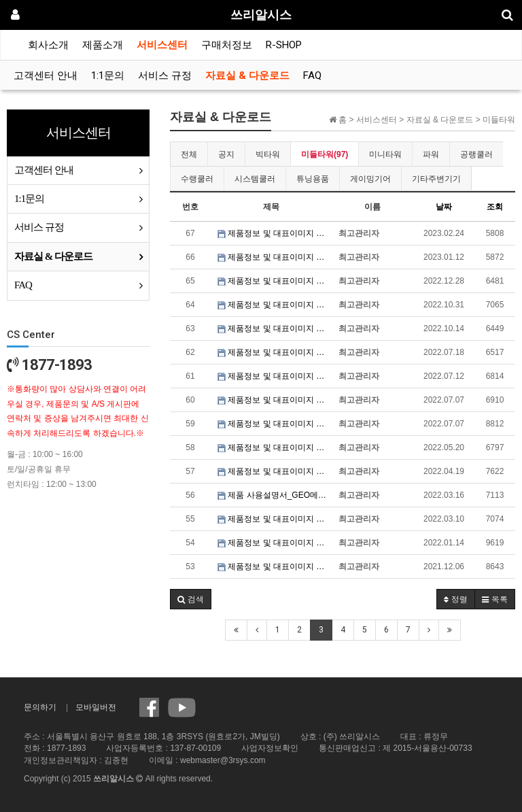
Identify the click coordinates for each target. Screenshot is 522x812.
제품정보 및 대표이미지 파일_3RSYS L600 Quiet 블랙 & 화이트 (275, 424)
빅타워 (268, 154)
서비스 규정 (165, 75)
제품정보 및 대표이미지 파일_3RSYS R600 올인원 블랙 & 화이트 (275, 447)
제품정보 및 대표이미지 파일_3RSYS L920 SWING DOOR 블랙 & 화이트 (275, 471)
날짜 (444, 207)
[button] (191, 599)
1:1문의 (108, 75)
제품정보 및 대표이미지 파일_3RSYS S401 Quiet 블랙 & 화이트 (275, 281)
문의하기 (40, 707)
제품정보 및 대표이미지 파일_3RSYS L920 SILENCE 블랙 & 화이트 (275, 566)
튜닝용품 (313, 179)
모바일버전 (96, 707)
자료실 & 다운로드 (247, 75)
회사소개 (48, 45)
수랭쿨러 (197, 179)
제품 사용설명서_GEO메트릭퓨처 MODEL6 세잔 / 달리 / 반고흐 (275, 495)
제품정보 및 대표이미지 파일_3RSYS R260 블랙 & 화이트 (275, 233)
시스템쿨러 (255, 179)
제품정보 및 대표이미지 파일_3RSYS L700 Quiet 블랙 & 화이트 (275, 400)
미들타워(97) (325, 154)
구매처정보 (227, 45)
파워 (431, 154)
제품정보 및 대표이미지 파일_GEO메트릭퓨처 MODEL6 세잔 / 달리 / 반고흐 (275, 519)
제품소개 (103, 45)
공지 (226, 154)
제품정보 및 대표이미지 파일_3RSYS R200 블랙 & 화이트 (275, 543)
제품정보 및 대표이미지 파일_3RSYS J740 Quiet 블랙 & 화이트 (275, 376)
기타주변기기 (436, 179)
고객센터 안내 (46, 75)
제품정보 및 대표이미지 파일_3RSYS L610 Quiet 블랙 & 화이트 (275, 305)
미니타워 (385, 154)
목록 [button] (495, 599)
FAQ (312, 75)
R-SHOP (284, 45)
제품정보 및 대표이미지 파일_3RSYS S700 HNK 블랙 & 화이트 (275, 352)
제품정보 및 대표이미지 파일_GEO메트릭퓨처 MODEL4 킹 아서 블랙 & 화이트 (275, 257)
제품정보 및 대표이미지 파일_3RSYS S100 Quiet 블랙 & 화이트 (275, 328)
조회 (495, 207)
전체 (189, 154)
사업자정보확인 (270, 748)
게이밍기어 (370, 179)
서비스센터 (162, 45)
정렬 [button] (456, 599)
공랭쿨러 (476, 154)
